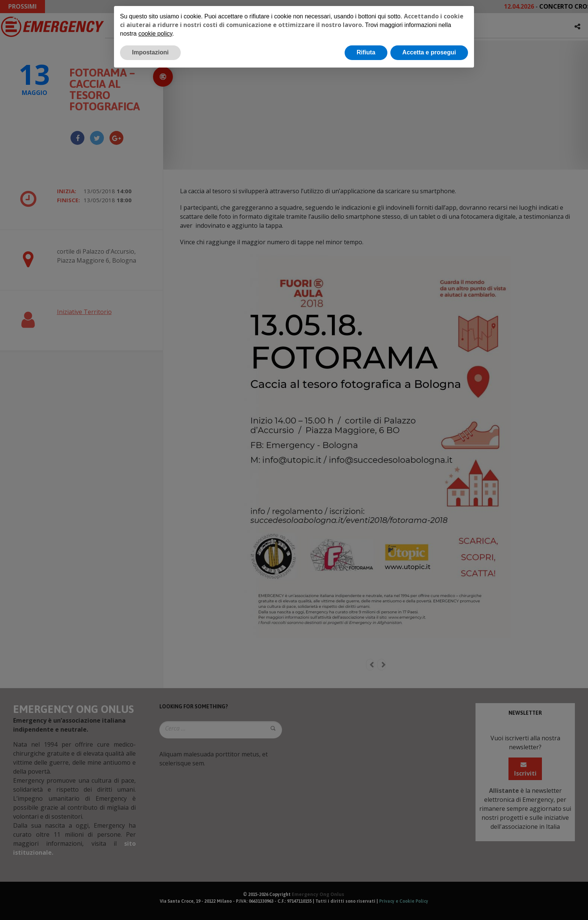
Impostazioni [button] (150, 52)
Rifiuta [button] (366, 52)
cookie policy (155, 34)
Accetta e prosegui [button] (429, 52)
